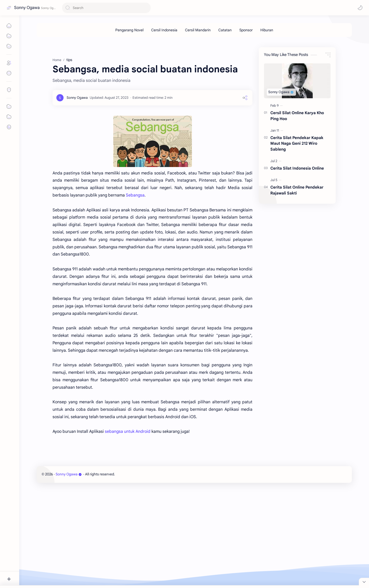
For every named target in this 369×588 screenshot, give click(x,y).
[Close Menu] (364, 558)
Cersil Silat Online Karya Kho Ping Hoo (297, 144)
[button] (360, 8)
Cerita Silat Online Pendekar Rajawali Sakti (297, 218)
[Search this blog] (106, 8)
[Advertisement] (190, 54)
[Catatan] (225, 30)
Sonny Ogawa (27, 8)
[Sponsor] (246, 30)
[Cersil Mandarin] (198, 30)
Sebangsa (135, 223)
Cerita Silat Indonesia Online (297, 196)
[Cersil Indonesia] (164, 30)
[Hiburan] (267, 30)
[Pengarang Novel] (129, 30)
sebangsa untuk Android (128, 460)
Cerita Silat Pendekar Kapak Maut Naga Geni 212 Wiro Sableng (297, 172)
